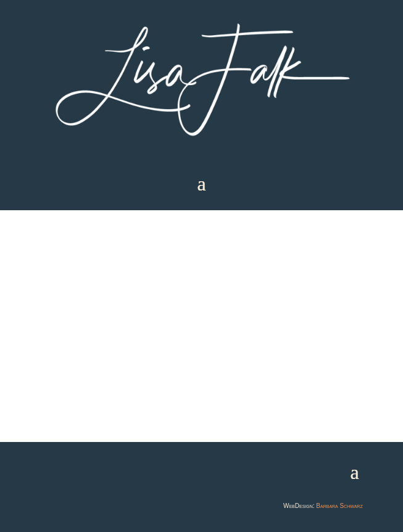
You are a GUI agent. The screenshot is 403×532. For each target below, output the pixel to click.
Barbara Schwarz (339, 506)
